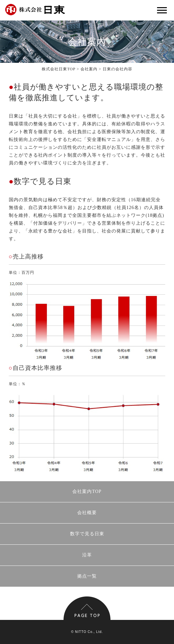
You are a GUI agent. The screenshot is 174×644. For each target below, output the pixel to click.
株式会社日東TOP (58, 69)
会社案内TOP (87, 491)
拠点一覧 (87, 576)
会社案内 (89, 69)
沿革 (87, 555)
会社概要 (87, 513)
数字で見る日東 (87, 534)
